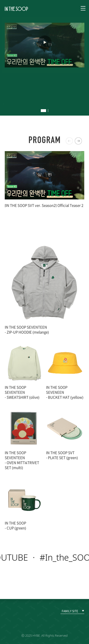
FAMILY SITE (70, 611)
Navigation (83, 8)
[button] (78, 141)
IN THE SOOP (16, 9)
